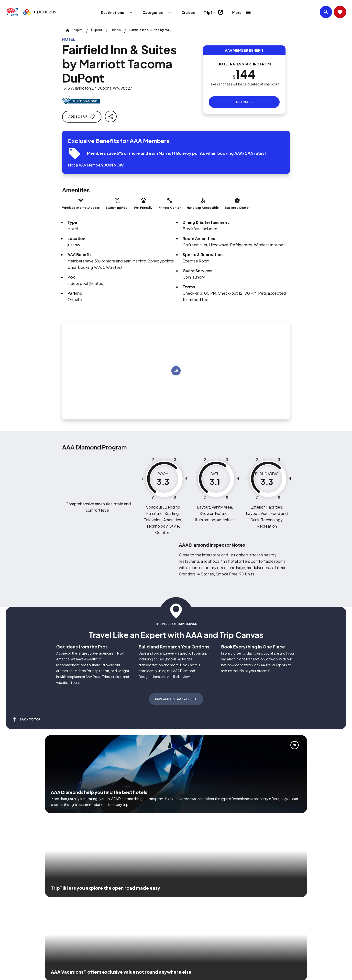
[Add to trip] (176, 371)
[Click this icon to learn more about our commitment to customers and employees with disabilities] (13, 900)
